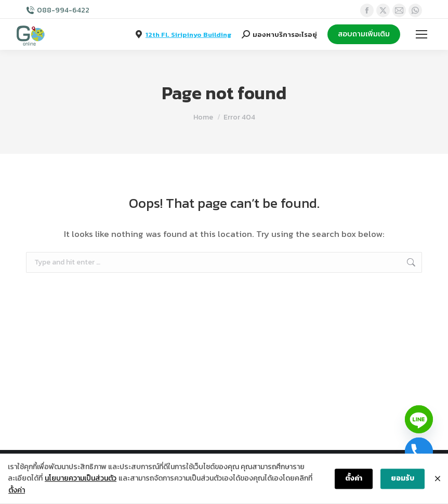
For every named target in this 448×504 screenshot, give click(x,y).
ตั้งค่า (17, 491)
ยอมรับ (403, 479)
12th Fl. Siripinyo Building (188, 35)
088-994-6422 (63, 10)
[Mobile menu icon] (421, 34)
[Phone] (419, 452)
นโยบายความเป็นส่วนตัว (81, 479)
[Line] (419, 419)
